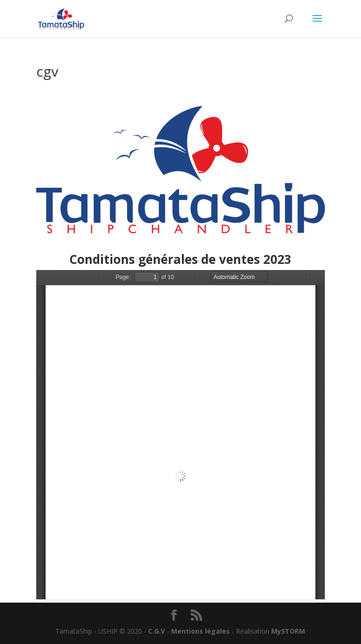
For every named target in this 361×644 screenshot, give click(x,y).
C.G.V (157, 631)
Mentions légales (200, 631)
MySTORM (288, 631)
